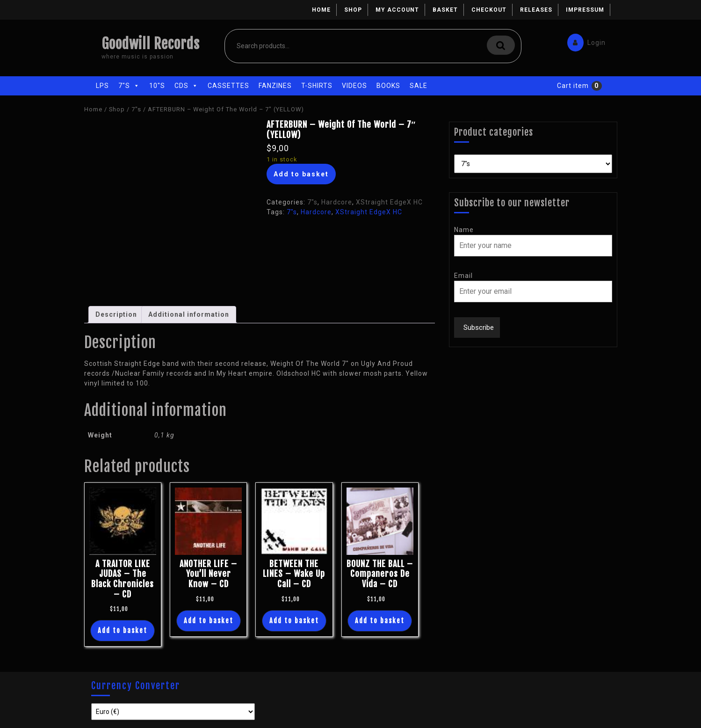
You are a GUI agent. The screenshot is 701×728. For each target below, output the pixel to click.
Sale (419, 86)
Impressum (585, 10)
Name (464, 230)
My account (397, 10)
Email (463, 276)
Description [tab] (116, 314)
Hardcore (337, 202)
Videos (354, 86)
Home (321, 10)
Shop (353, 10)
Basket (445, 10)
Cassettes (228, 86)
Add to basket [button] (123, 630)
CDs (186, 86)
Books (388, 86)
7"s (129, 86)
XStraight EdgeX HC (389, 202)
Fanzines (275, 86)
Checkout (489, 10)
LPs (102, 86)
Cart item (573, 86)
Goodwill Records (151, 44)
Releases (536, 10)
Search (501, 45)
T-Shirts (317, 86)
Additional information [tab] (189, 314)
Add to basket (301, 174)
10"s (157, 86)
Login (584, 40)
